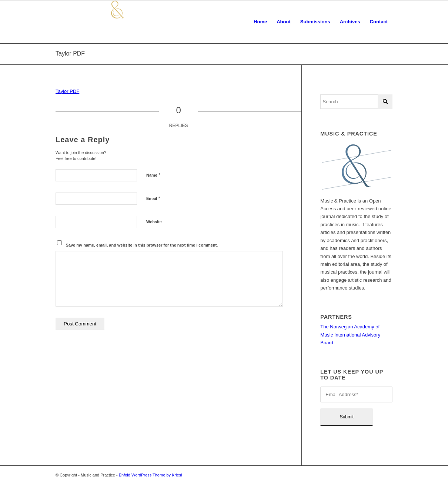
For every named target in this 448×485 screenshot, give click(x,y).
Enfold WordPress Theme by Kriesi (151, 475)
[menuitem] (260, 22)
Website (154, 222)
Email (153, 198)
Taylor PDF (70, 53)
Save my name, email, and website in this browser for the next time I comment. (142, 245)
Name (153, 175)
